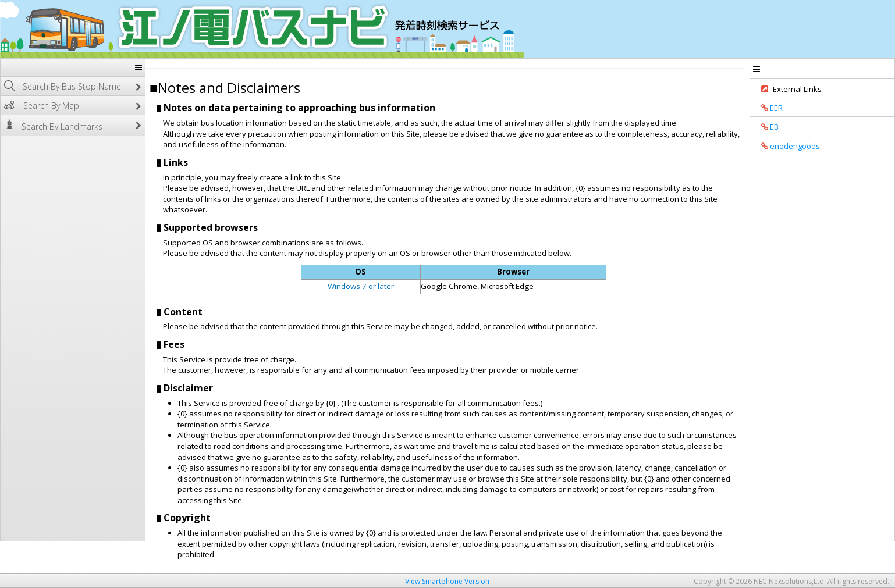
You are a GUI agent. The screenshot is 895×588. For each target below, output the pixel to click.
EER (768, 108)
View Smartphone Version (447, 581)
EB (766, 127)
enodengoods (786, 146)
